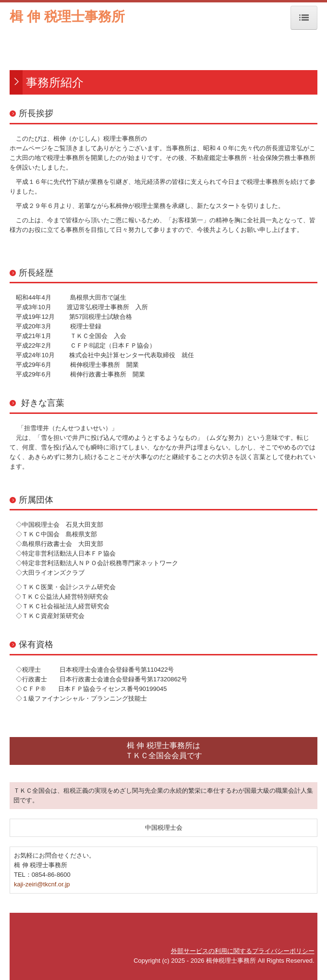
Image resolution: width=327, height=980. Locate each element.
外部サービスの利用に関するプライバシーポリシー (243, 951)
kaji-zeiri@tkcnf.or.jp (42, 884)
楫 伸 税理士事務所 (67, 17)
